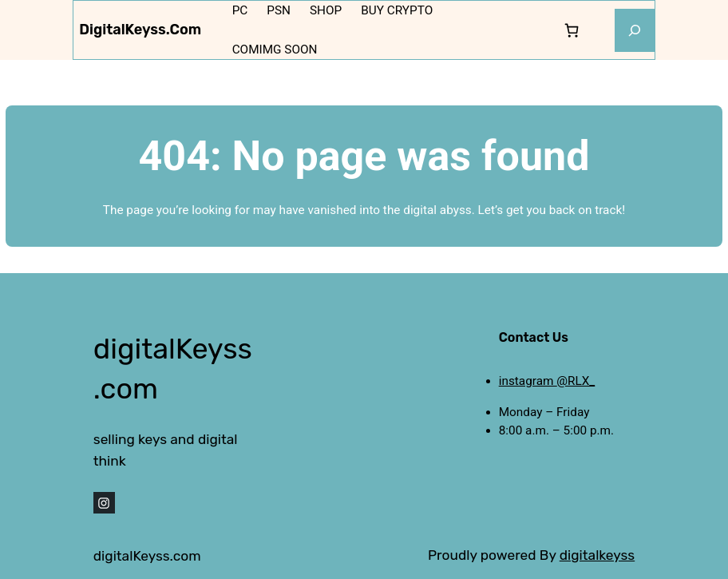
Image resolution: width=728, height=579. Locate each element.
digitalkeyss (597, 555)
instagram (528, 381)
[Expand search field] (635, 30)
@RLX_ (576, 381)
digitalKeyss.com (140, 30)
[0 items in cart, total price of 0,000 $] (571, 30)
